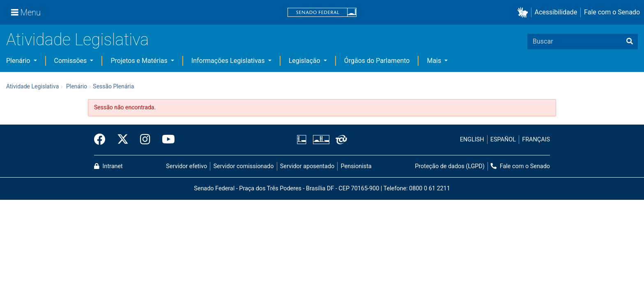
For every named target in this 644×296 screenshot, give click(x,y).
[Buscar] (630, 42)
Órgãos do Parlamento (377, 61)
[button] (524, 13)
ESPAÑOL (503, 140)
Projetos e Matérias (140, 61)
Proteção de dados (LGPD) (450, 166)
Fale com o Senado (612, 12)
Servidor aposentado (307, 166)
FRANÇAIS (536, 140)
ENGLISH (472, 140)
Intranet (108, 166)
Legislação (305, 61)
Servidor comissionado (244, 166)
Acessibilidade (556, 12)
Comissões (71, 61)
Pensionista (356, 166)
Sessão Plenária (113, 86)
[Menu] (26, 12)
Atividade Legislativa (77, 40)
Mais (435, 61)
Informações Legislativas (229, 61)
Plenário (19, 61)
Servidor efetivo (186, 166)
